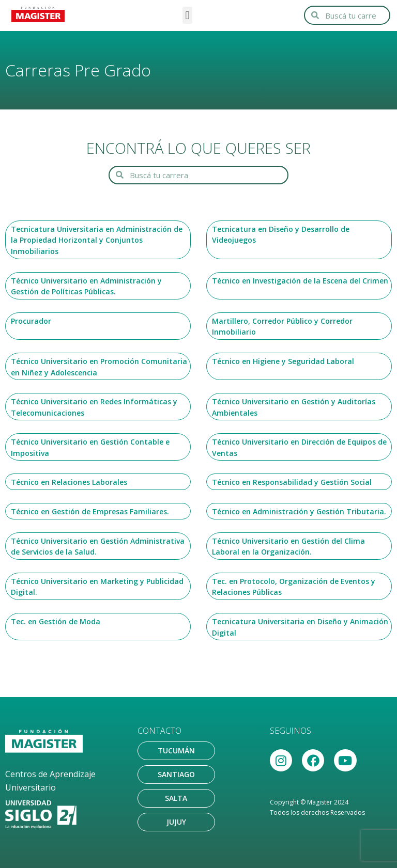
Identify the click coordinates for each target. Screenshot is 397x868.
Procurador (31, 321)
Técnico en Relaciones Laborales (69, 482)
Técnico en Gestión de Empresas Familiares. (90, 511)
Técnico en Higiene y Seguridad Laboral (283, 361)
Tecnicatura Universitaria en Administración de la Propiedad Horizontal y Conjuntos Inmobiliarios (97, 240)
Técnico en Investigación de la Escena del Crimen (300, 281)
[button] (187, 15)
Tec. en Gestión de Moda (56, 621)
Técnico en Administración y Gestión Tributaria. (299, 511)
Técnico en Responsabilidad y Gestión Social (292, 482)
